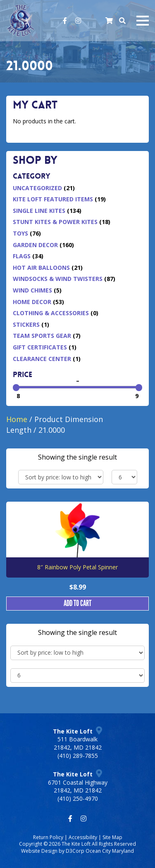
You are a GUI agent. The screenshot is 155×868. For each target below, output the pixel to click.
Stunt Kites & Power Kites (55, 222)
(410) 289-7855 (78, 756)
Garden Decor (35, 245)
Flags (22, 256)
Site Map (112, 837)
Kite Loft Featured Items (53, 199)
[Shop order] (61, 477)
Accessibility (83, 837)
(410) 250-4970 (78, 798)
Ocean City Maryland (110, 851)
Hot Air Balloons (41, 268)
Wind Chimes (32, 290)
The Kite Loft (76, 844)
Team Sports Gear (42, 336)
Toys (20, 233)
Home (17, 419)
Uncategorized (37, 188)
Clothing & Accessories (51, 313)
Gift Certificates (40, 347)
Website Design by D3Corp (53, 851)
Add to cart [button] (77, 604)
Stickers (26, 324)
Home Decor (32, 302)
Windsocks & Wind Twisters (58, 279)
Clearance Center (42, 359)
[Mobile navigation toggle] (143, 21)
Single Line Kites (39, 211)
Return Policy (48, 837)
